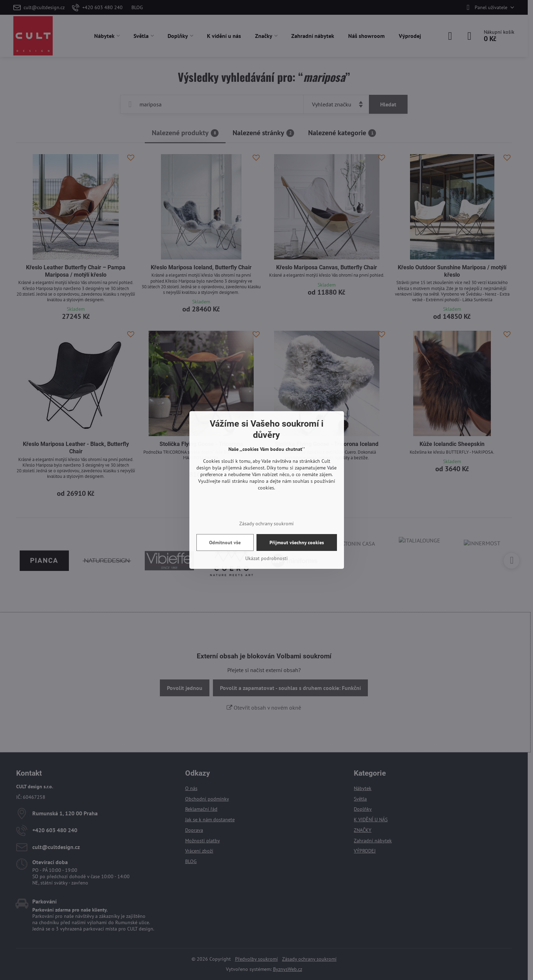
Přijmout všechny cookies (297, 542)
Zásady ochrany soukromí (266, 524)
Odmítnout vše (225, 542)
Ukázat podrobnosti (266, 558)
